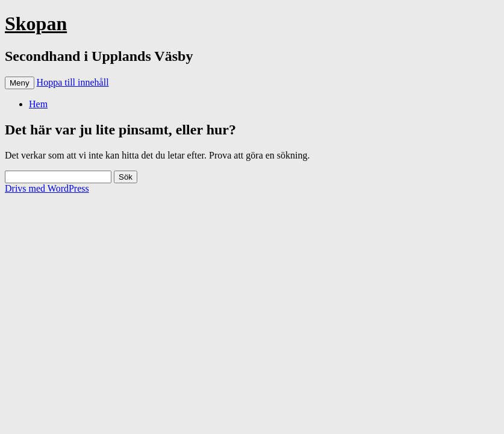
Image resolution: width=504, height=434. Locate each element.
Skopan (36, 24)
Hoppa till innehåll (73, 82)
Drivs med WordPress (47, 188)
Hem (38, 104)
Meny (20, 83)
